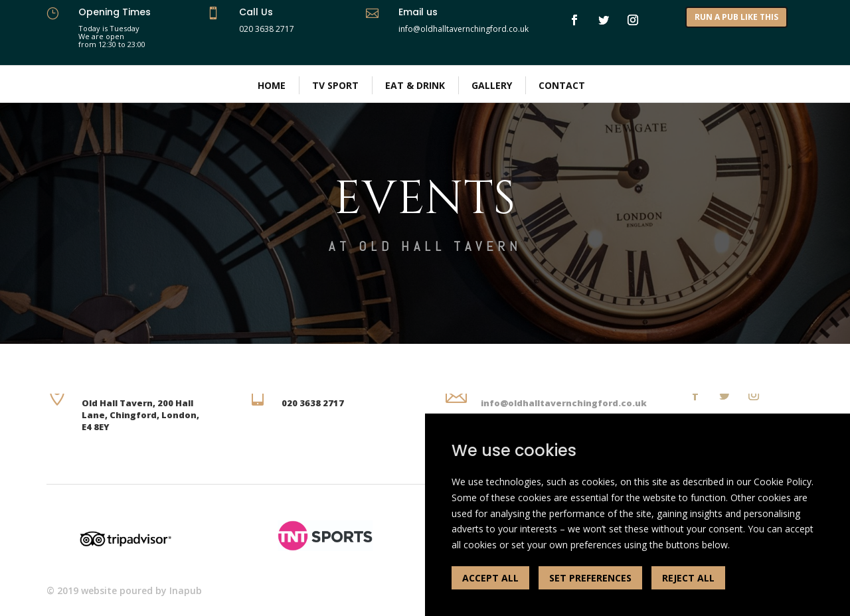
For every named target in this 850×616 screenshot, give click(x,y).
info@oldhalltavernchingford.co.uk (564, 403)
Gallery (492, 85)
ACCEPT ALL (490, 578)
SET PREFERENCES (590, 578)
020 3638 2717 (267, 29)
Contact (562, 85)
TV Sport (335, 85)
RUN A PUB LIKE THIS (736, 17)
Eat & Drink (415, 85)
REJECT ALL (688, 578)
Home (272, 85)
